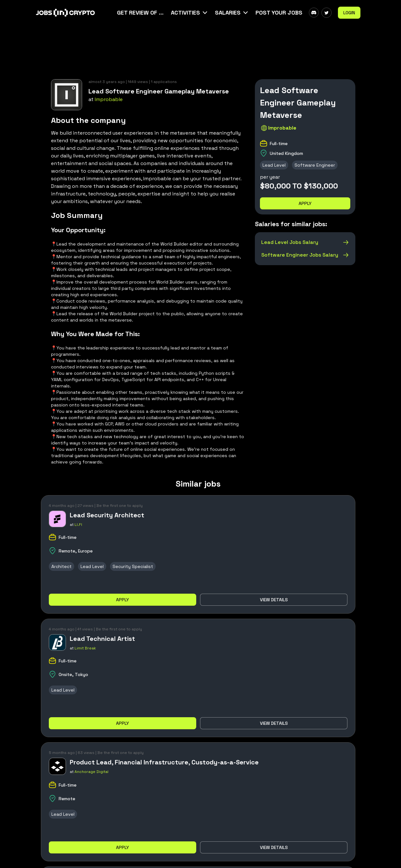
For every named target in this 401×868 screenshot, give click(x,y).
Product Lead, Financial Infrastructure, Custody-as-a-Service (164, 762)
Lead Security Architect (107, 515)
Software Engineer (315, 165)
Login (349, 13)
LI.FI (78, 525)
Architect (61, 566)
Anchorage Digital (91, 772)
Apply (305, 203)
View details (274, 600)
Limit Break (85, 648)
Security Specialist (133, 566)
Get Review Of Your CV (141, 13)
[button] (190, 13)
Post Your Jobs (279, 13)
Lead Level (274, 165)
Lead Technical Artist (102, 639)
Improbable (109, 99)
